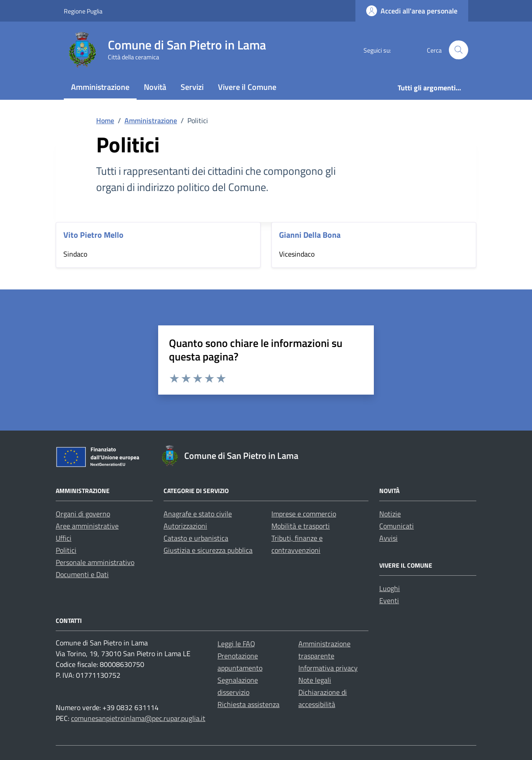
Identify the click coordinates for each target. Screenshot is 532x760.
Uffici (64, 538)
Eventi (389, 600)
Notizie (390, 514)
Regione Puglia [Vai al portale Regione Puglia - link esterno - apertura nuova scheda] (83, 11)
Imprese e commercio (304, 514)
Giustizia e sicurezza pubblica (208, 550)
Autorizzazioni (185, 526)
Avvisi (388, 538)
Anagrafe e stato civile (198, 514)
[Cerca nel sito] (459, 50)
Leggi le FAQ (236, 644)
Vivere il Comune (247, 87)
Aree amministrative (87, 526)
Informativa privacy (328, 668)
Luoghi (390, 588)
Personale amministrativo (95, 562)
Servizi (192, 87)
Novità (155, 87)
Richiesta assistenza (248, 704)
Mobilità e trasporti (301, 526)
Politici (66, 550)
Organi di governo (83, 514)
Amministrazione (100, 87)
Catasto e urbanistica (196, 538)
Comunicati (397, 526)
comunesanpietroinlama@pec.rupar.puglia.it (138, 718)
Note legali (315, 680)
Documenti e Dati (82, 574)
